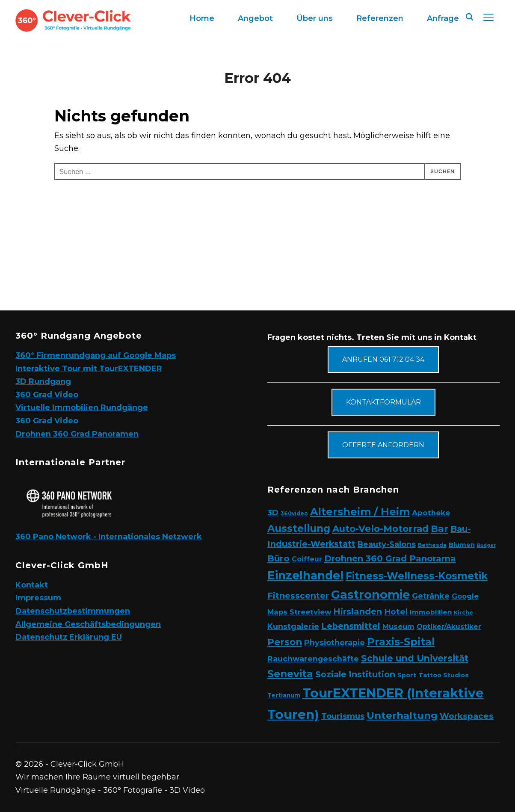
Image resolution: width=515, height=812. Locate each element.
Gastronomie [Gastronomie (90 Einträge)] (370, 595)
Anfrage (443, 18)
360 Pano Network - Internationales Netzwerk (109, 537)
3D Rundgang (43, 381)
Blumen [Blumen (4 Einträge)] (462, 545)
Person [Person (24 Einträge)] (285, 642)
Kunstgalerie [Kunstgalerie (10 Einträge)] (293, 626)
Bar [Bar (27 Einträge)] (440, 529)
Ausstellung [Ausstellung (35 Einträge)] (299, 529)
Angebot (255, 18)
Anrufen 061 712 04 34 (383, 359)
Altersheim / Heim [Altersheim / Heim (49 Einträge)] (360, 512)
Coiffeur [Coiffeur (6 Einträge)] (307, 559)
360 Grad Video (47, 395)
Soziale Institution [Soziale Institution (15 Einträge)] (355, 674)
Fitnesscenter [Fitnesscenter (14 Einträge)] (298, 596)
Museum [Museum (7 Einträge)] (398, 626)
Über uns (315, 18)
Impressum (38, 598)
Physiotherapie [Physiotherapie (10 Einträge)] (334, 642)
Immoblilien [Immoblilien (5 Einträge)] (431, 612)
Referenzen (380, 18)
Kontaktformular (383, 402)
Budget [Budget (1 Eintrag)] (486, 545)
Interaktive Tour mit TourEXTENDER (89, 369)
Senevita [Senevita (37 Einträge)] (290, 674)
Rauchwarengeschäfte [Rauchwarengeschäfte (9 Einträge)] (313, 659)
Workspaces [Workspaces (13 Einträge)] (467, 716)
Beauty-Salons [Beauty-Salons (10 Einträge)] (387, 544)
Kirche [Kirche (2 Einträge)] (463, 613)
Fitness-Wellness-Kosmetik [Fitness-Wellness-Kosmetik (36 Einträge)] (417, 576)
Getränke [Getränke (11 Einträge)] (431, 596)
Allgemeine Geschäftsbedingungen (88, 624)
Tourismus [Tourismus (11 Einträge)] (343, 716)
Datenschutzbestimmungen (73, 611)
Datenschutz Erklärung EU (69, 637)
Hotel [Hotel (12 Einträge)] (396, 612)
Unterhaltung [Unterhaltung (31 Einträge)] (402, 715)
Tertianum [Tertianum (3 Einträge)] (284, 695)
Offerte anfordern (383, 445)
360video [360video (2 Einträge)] (294, 513)
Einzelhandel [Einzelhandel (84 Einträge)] (305, 575)
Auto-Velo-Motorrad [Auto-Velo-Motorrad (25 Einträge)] (380, 529)
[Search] (470, 16)
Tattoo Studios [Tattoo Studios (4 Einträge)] (444, 675)
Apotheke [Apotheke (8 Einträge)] (431, 513)
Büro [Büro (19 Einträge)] (278, 558)
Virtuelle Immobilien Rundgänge (82, 407)
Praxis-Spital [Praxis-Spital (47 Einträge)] (401, 642)
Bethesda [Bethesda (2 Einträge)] (432, 545)
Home (202, 18)
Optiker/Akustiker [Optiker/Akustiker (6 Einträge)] (449, 627)
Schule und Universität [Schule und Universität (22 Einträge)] (415, 658)
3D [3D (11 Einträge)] (273, 512)
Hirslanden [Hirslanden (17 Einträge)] (358, 611)
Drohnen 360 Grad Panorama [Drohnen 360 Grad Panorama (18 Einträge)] (390, 558)
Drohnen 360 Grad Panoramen (77, 434)
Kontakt (32, 585)
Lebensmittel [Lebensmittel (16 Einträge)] (351, 626)
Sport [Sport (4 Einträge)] (407, 675)
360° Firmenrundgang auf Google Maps (96, 355)
